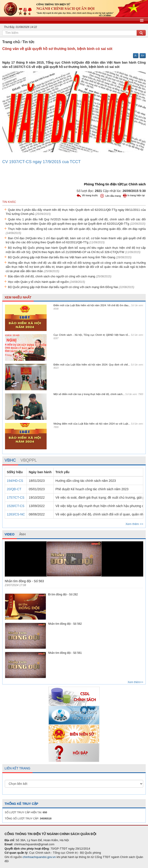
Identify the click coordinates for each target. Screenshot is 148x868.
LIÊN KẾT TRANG (17, 768)
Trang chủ (11, 42)
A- (136, 56)
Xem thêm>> (135, 682)
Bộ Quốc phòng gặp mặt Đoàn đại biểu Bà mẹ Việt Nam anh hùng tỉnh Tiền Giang (70, 257)
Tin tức (28, 42)
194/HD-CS (15, 481)
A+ (143, 56)
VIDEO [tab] (10, 534)
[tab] (10, 460)
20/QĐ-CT (14, 489)
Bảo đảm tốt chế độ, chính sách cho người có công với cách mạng (60, 276)
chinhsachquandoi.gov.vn (39, 857)
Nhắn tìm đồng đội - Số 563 (24, 581)
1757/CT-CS (16, 497)
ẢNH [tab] (22, 534)
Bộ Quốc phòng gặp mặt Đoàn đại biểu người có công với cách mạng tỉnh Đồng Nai (71, 287)
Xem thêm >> (134, 524)
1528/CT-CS (16, 506)
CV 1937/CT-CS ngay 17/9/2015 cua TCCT (41, 162)
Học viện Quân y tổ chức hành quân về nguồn (46, 282)
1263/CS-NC (16, 514)
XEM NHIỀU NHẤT (18, 297)
